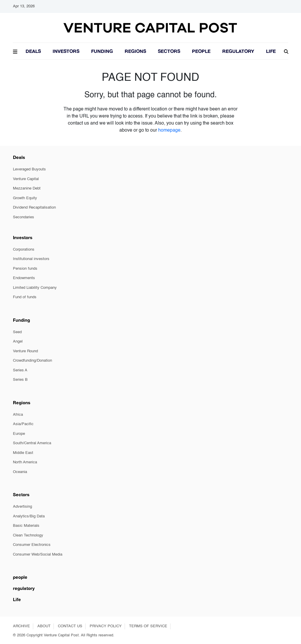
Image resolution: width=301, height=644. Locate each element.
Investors (66, 51)
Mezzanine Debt (27, 188)
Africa (18, 415)
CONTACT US (70, 626)
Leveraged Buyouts (29, 169)
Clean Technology (28, 535)
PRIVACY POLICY (106, 626)
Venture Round (25, 351)
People (201, 51)
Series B (20, 380)
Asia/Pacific (23, 424)
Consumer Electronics (32, 545)
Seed (17, 332)
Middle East (23, 453)
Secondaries (24, 217)
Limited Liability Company (35, 288)
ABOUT (44, 626)
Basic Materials (26, 526)
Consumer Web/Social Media (38, 555)
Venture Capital (26, 179)
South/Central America (32, 443)
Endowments (24, 278)
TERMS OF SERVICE (148, 626)
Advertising (22, 507)
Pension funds (25, 269)
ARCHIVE (21, 626)
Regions (135, 51)
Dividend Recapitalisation (34, 208)
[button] (15, 51)
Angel (18, 342)
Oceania (20, 472)
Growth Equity (25, 198)
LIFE (271, 51)
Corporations (24, 250)
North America (25, 462)
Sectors (169, 51)
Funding (102, 51)
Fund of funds (25, 297)
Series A (20, 370)
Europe (19, 434)
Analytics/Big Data (29, 516)
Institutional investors (31, 259)
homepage (169, 130)
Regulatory (238, 51)
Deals (33, 51)
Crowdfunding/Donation (32, 361)
